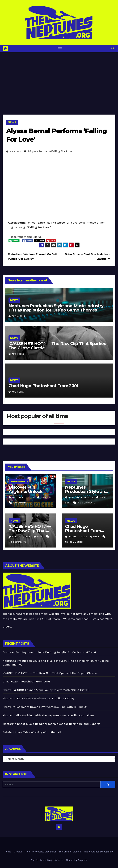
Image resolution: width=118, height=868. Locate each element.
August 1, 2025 (22, 537)
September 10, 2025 (81, 497)
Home (8, 852)
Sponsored (19, 481)
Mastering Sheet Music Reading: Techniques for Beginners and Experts (51, 724)
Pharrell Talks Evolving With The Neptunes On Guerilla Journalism (48, 715)
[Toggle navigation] (60, 49)
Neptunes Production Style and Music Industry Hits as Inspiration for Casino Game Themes (56, 308)
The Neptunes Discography (99, 852)
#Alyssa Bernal (38, 151)
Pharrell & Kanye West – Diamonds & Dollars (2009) (38, 698)
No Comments (22, 503)
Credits (7, 627)
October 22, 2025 (24, 497)
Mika (39, 537)
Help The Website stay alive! (40, 852)
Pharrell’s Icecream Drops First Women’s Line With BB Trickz (45, 707)
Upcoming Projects (77, 860)
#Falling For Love (61, 151)
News (12, 122)
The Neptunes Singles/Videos (47, 860)
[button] (113, 48)
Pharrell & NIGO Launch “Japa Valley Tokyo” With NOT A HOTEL (46, 690)
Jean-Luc (45, 497)
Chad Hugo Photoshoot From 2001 (43, 386)
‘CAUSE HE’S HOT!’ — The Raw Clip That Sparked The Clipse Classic (58, 346)
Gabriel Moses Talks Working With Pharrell (32, 732)
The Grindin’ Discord (70, 852)
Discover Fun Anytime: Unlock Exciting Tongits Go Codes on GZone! (49, 652)
